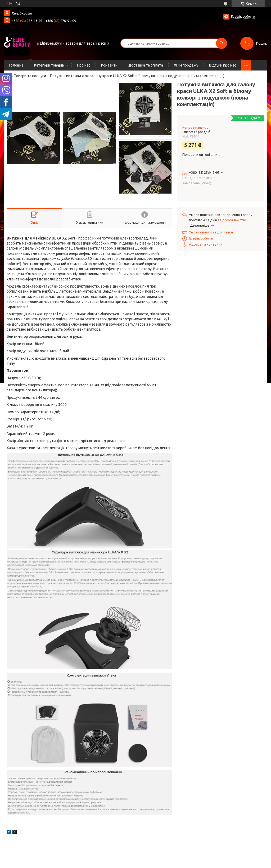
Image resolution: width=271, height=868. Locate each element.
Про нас (84, 65)
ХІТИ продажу (186, 65)
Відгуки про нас (223, 65)
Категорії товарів (49, 65)
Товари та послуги (30, 76)
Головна (16, 65)
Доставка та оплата (146, 65)
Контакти (109, 65)
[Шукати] (222, 43)
